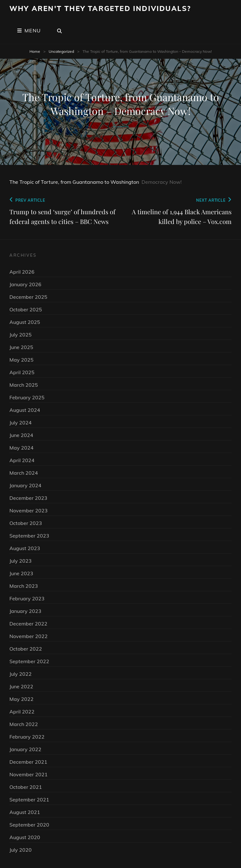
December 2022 (28, 624)
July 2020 (21, 850)
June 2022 (21, 686)
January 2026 (25, 284)
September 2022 (29, 661)
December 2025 (28, 297)
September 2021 (29, 800)
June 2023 (21, 573)
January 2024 (25, 485)
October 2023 (26, 523)
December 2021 (28, 762)
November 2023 (29, 510)
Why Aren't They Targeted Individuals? (100, 8)
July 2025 (21, 335)
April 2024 (22, 460)
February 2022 (27, 737)
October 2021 (26, 787)
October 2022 (26, 649)
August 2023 (25, 548)
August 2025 (25, 322)
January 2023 (25, 611)
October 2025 (26, 309)
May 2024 (21, 448)
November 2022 (29, 636)
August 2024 (25, 410)
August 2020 (25, 837)
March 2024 (24, 473)
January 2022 (25, 749)
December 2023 (28, 498)
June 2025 (21, 347)
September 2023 (29, 536)
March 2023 (24, 586)
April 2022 (22, 712)
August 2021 (25, 812)
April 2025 (22, 372)
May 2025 (21, 360)
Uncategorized (61, 51)
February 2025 (27, 397)
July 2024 (21, 423)
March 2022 (24, 724)
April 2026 (22, 272)
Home (35, 51)
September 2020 (29, 825)
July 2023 (21, 561)
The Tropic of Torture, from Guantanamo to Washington (74, 182)
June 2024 (21, 435)
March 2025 (24, 385)
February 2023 (27, 598)
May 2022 (21, 699)
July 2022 (21, 674)
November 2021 (29, 774)
